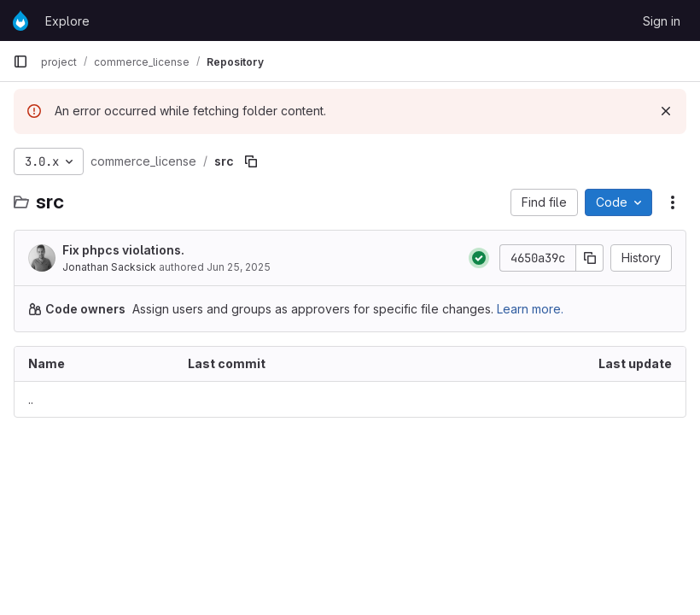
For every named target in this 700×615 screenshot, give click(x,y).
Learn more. (530, 309)
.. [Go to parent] (31, 399)
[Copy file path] (251, 161)
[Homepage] (20, 20)
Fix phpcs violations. (123, 250)
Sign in (662, 21)
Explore (67, 21)
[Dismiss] (666, 111)
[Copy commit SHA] (590, 258)
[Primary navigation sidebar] (20, 61)
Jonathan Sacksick (109, 267)
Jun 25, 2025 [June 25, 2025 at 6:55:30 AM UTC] (239, 267)
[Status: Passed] (479, 258)
